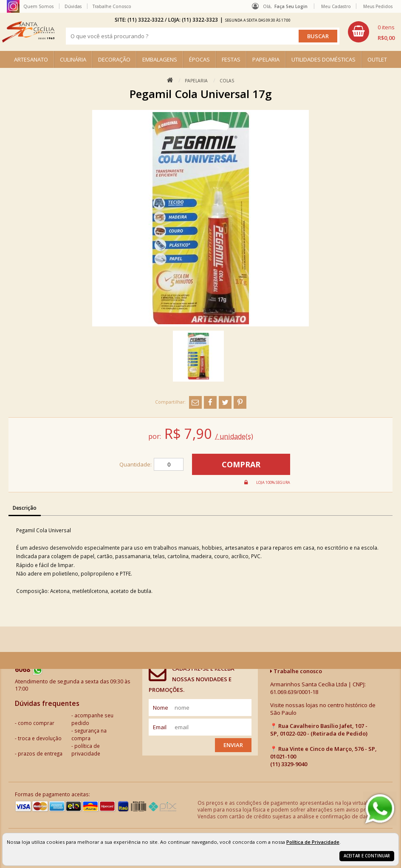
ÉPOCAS (199, 59)
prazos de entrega (40, 753)
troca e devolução (40, 738)
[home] (28, 32)
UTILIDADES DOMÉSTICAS (323, 59)
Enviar (233, 745)
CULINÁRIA (73, 59)
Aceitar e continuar (367, 856)
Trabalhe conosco (296, 671)
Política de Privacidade (313, 842)
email (160, 727)
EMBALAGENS (160, 59)
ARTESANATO (31, 59)
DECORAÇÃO (114, 59)
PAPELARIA (266, 59)
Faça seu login (291, 6)
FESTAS (231, 59)
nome (161, 708)
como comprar (36, 723)
